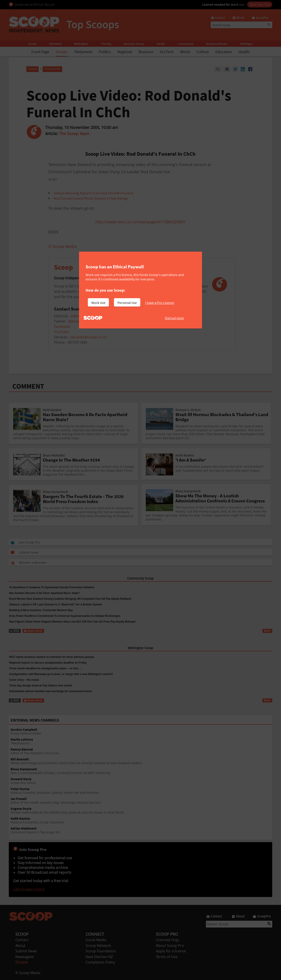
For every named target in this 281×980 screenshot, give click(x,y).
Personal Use (127, 303)
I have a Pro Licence (160, 303)
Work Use (98, 303)
